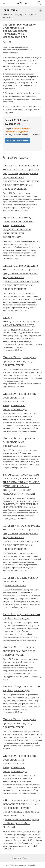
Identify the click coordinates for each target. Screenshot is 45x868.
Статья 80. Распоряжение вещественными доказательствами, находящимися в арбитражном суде (20, 401)
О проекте (16, 858)
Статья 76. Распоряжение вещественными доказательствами (20, 442)
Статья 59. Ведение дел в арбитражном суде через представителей (20, 361)
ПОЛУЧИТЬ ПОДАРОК (18, 140)
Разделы (27, 858)
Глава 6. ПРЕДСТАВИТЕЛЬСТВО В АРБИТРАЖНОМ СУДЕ (21, 321)
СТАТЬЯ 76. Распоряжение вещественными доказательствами (21, 581)
